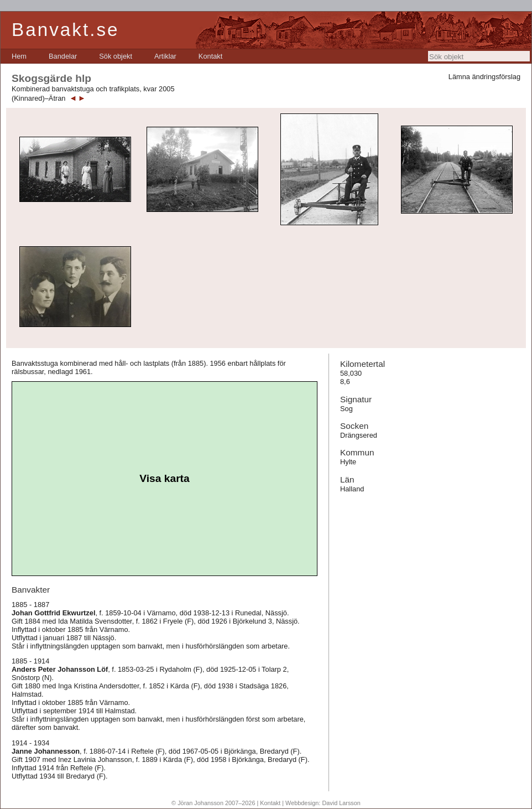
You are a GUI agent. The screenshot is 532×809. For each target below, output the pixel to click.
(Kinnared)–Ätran (38, 98)
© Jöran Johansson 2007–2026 (213, 803)
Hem (19, 56)
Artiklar (165, 56)
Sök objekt (116, 56)
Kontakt (210, 56)
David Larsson (341, 803)
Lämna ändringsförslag (484, 77)
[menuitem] (19, 56)
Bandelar (63, 56)
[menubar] (117, 56)
